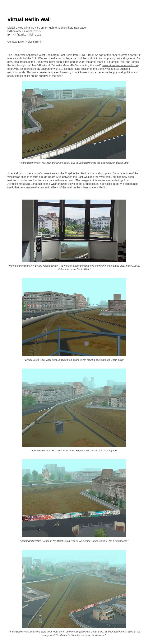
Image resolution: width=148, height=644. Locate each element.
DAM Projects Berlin (30, 42)
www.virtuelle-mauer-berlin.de (120, 65)
